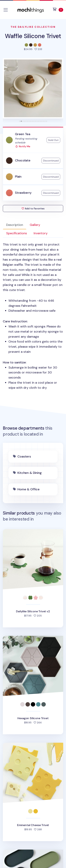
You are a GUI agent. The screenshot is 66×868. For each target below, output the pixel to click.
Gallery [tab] (35, 225)
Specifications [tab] (17, 233)
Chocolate (23, 160)
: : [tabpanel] (33, 316)
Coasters (24, 456)
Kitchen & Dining (29, 473)
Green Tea (23, 134)
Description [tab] (15, 225)
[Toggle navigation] (6, 10)
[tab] (20, 121)
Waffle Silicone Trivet (33, 36)
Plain (18, 177)
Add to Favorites (33, 208)
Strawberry (23, 193)
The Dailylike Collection (33, 27)
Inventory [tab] (41, 233)
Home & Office (29, 489)
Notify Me (23, 146)
